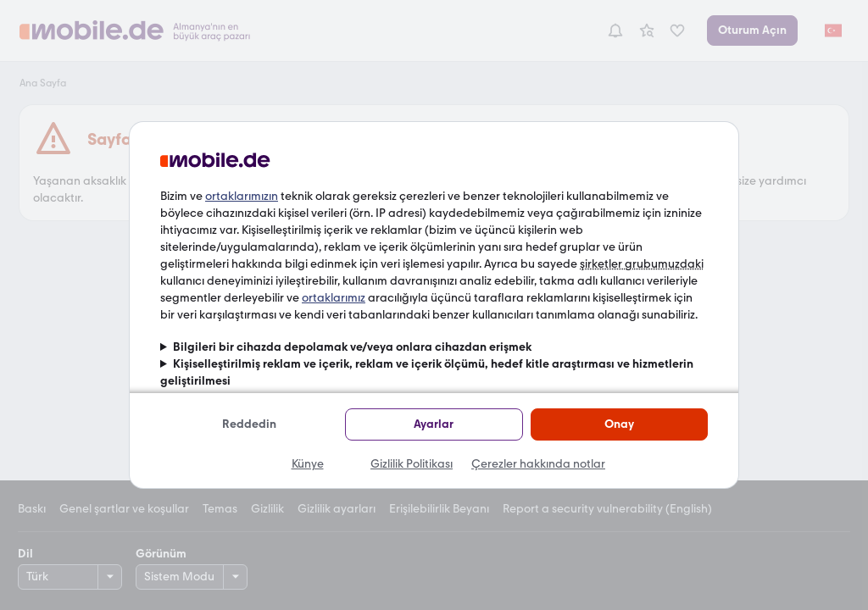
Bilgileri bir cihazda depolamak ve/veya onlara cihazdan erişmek (352, 347)
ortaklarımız (334, 298)
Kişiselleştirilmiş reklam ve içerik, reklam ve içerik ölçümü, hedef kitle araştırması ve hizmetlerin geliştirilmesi (427, 372)
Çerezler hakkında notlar (538, 464)
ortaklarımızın (242, 196)
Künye (308, 464)
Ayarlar (434, 424)
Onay (619, 424)
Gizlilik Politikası (412, 464)
